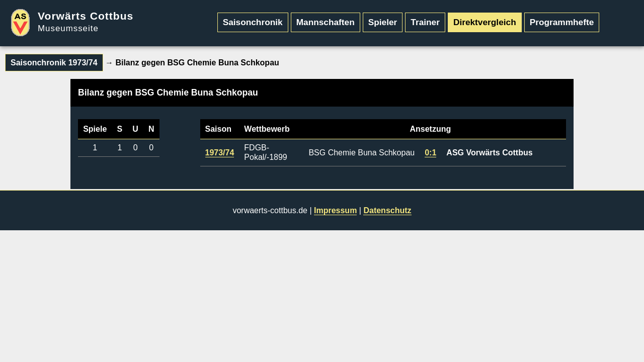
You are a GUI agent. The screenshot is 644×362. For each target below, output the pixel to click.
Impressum (335, 210)
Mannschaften (326, 22)
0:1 (430, 153)
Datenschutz (387, 210)
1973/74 (220, 153)
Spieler (383, 22)
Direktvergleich (485, 22)
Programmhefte (562, 22)
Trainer (425, 22)
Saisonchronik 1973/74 (54, 63)
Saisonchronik (253, 22)
